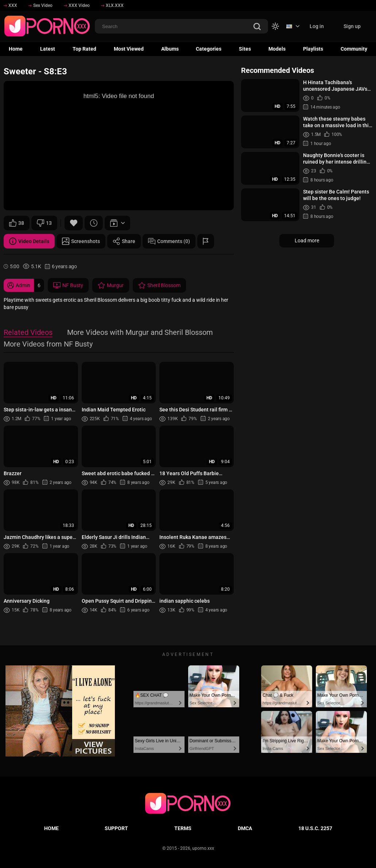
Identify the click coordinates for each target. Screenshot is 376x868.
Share (124, 241)
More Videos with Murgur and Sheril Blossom (140, 333)
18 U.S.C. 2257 (315, 828)
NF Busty (68, 285)
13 (44, 223)
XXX (10, 5)
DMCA (245, 828)
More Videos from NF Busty (48, 345)
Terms (183, 828)
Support (116, 828)
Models (277, 49)
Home (16, 49)
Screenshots (81, 241)
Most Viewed (129, 49)
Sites (245, 49)
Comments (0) (169, 241)
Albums (170, 49)
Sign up (352, 26)
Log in (317, 26)
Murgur (111, 285)
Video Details (29, 241)
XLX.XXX (112, 5)
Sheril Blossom (159, 285)
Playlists (313, 49)
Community (354, 49)
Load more (307, 241)
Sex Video (40, 5)
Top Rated (84, 49)
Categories (209, 49)
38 (17, 223)
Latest (48, 49)
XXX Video (77, 5)
